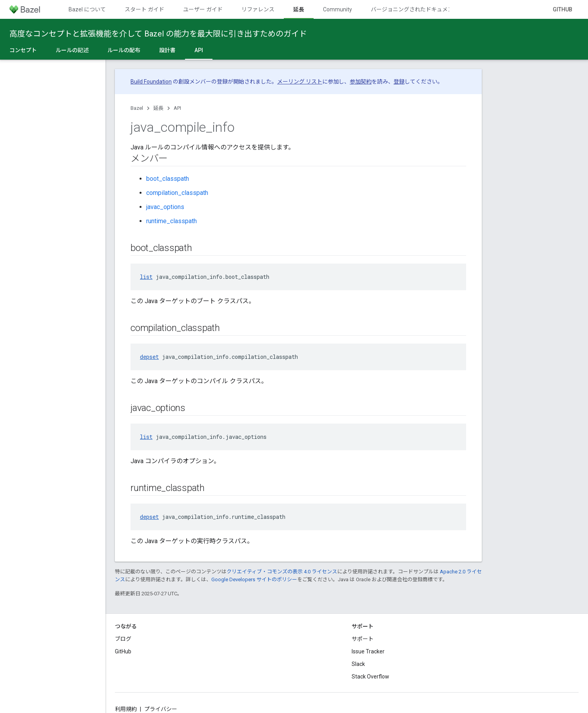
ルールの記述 (72, 50)
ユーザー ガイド (203, 9)
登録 (399, 82)
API (177, 108)
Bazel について (87, 9)
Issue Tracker (368, 651)
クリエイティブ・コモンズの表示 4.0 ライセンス (282, 572)
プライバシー (161, 709)
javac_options (165, 207)
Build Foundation (151, 82)
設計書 (167, 50)
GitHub (563, 9)
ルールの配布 (124, 50)
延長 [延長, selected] (299, 9)
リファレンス (258, 9)
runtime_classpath (171, 221)
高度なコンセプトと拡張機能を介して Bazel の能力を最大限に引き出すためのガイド (158, 34)
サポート (363, 639)
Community (338, 9)
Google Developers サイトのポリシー (254, 579)
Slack (358, 664)
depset (149, 357)
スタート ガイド (144, 9)
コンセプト (23, 50)
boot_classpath (168, 179)
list (146, 277)
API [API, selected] (199, 50)
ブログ (123, 639)
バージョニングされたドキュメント (415, 9)
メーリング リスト (300, 82)
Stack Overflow (370, 677)
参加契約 (361, 82)
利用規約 (126, 709)
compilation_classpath (177, 193)
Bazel (137, 108)
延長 (158, 108)
